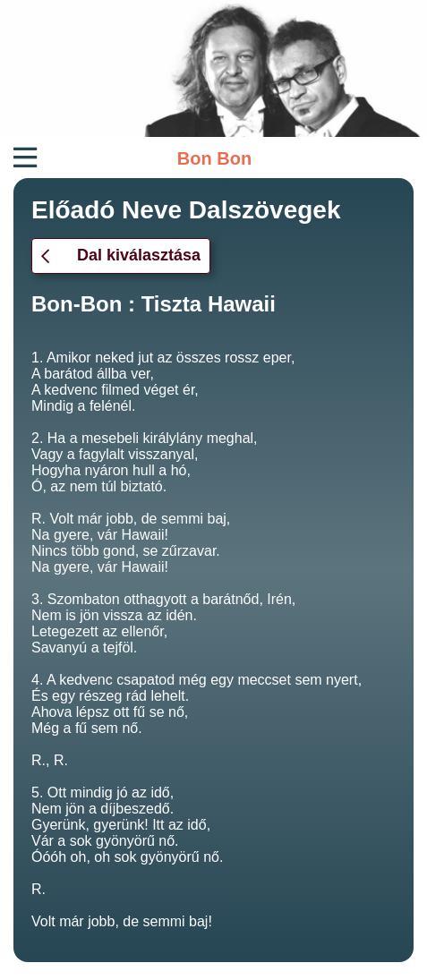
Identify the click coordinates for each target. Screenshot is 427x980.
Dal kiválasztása (121, 255)
